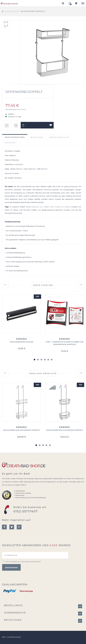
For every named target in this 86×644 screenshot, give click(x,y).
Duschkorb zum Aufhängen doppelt (22, 430)
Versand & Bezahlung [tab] (59, 137)
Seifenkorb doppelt (24, 92)
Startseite (12, 11)
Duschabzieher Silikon (22, 342)
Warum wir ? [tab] (11, 143)
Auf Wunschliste (51, 126)
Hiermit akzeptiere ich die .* (23, 562)
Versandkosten (21, 109)
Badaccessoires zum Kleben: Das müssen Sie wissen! (48, 207)
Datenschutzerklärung (32, 562)
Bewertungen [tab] (37, 137)
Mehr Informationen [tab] (15, 137)
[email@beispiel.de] (35, 555)
